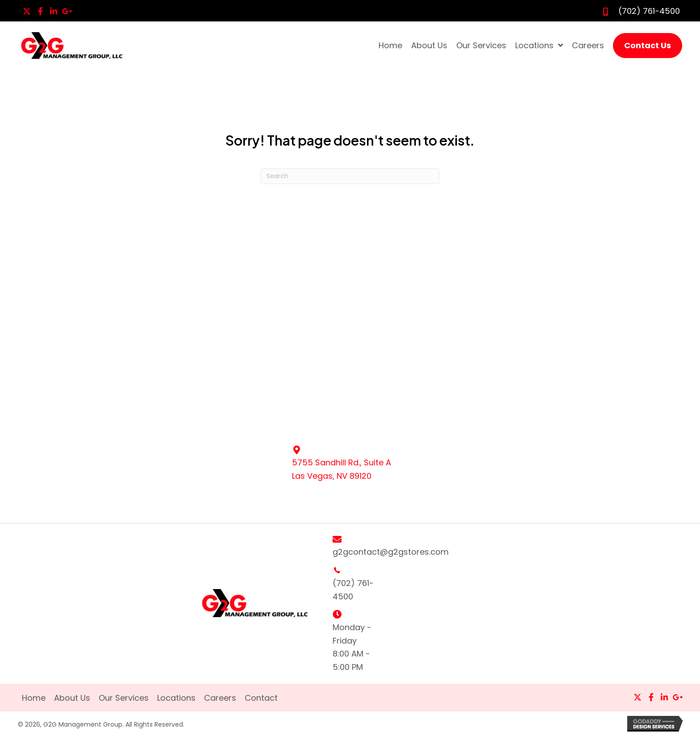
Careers (220, 698)
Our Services (124, 698)
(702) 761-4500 (649, 11)
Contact (261, 698)
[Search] (350, 176)
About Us (72, 698)
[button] (27, 11)
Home (34, 698)
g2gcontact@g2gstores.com (391, 552)
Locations (176, 698)
